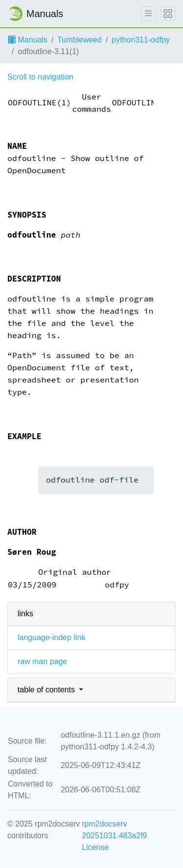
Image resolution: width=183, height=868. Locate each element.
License (95, 847)
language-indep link (51, 637)
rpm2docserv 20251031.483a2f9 (114, 830)
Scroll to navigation (40, 77)
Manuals (28, 40)
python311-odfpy (141, 40)
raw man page (42, 661)
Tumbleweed (79, 40)
